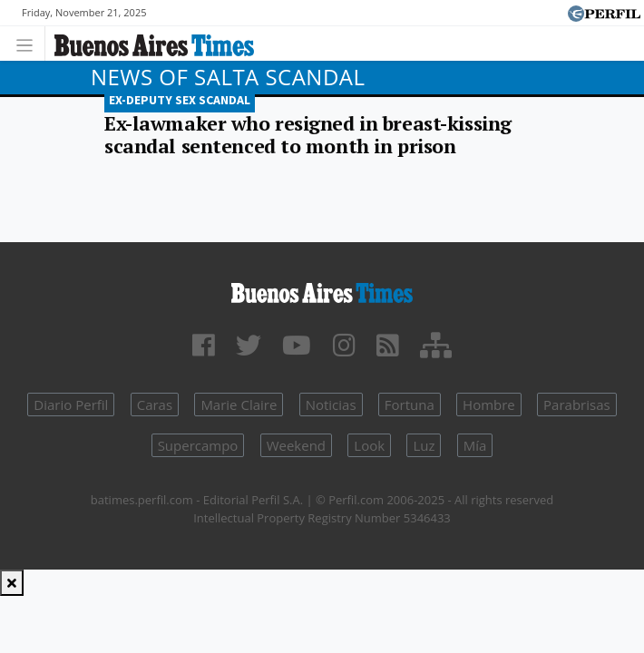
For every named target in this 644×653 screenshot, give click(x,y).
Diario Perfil (71, 404)
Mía (475, 445)
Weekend (296, 445)
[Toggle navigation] (29, 43)
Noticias (331, 404)
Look (369, 445)
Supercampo (198, 445)
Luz (424, 445)
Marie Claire (239, 404)
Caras (155, 404)
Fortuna (410, 404)
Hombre (489, 404)
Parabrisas (577, 404)
